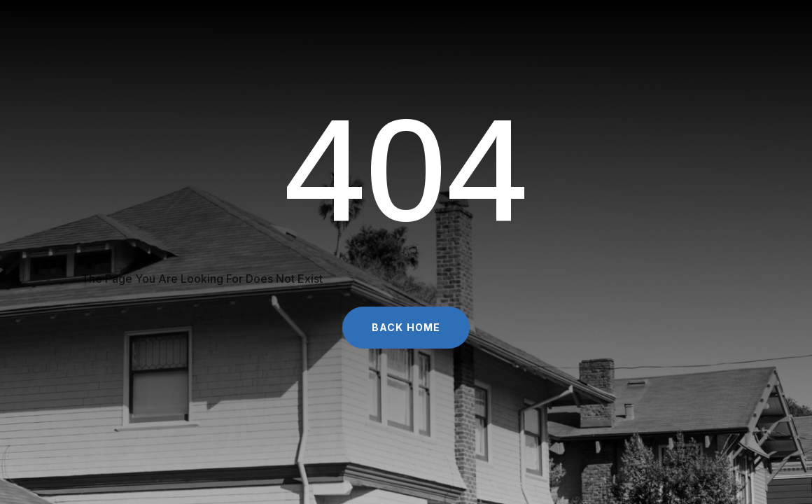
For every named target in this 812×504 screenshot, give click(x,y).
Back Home (406, 327)
